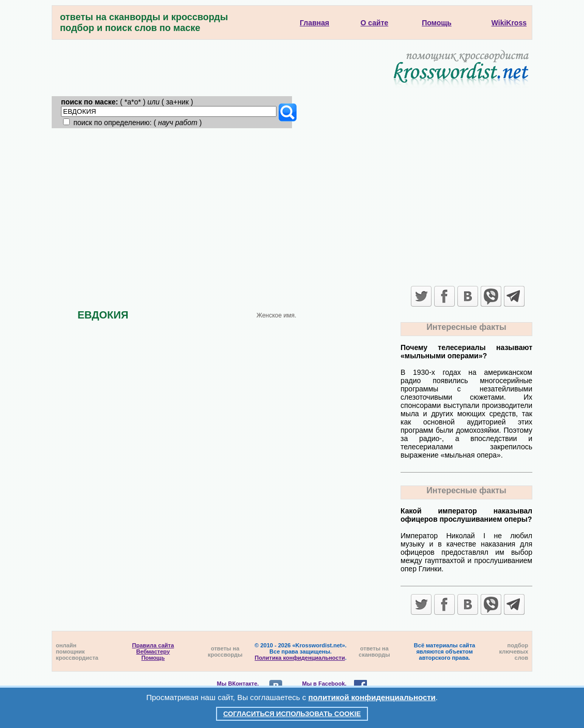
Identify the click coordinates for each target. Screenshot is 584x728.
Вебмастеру (153, 651)
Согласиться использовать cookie (292, 714)
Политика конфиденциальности (300, 658)
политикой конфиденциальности (372, 697)
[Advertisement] (292, 206)
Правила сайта (153, 645)
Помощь (153, 658)
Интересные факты (466, 327)
